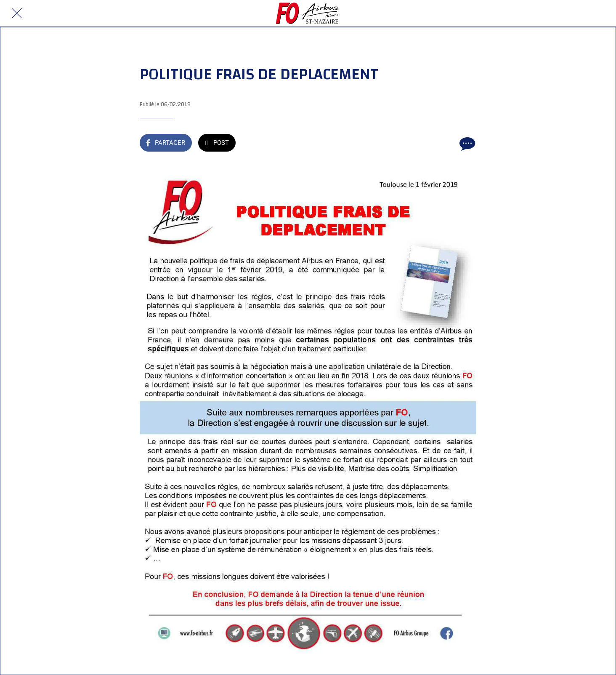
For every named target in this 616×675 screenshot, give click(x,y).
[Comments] (466, 144)
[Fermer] (17, 13)
